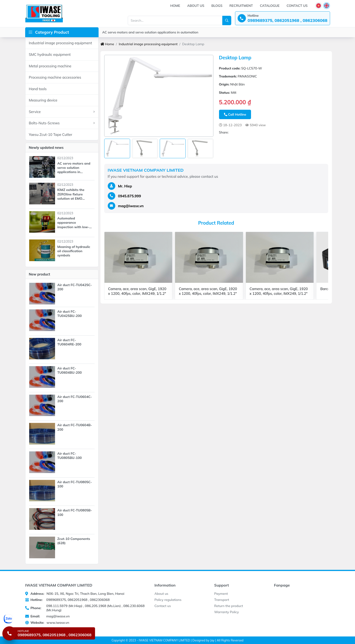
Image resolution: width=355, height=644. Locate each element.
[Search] (227, 20)
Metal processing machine (50, 66)
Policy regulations (168, 600)
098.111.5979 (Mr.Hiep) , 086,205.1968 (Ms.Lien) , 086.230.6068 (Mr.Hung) (85, 608)
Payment (221, 594)
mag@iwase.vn (131, 206)
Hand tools (38, 89)
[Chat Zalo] (49, 619)
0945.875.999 (130, 196)
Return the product (229, 606)
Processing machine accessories (55, 77)
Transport (222, 600)
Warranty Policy (227, 612)
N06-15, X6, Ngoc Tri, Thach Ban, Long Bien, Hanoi (75, 594)
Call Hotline (235, 114)
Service (62, 112)
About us (196, 6)
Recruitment (241, 6)
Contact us (297, 6)
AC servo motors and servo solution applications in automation (150, 32)
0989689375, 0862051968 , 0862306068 (68, 600)
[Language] (319, 6)
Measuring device (43, 100)
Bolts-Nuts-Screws (62, 123)
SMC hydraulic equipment (50, 55)
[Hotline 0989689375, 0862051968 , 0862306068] (49, 633)
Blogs (217, 6)
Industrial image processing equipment (60, 43)
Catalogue (270, 6)
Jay (212, 640)
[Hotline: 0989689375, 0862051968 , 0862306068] (283, 18)
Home (175, 6)
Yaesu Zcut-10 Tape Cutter (51, 135)
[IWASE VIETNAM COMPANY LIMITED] (44, 13)
